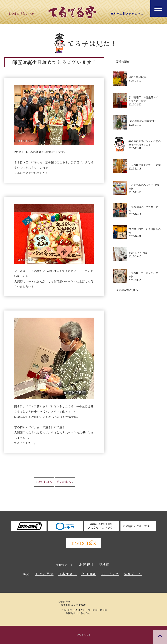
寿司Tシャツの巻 (138, 253)
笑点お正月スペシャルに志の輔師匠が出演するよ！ (145, 143)
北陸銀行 (87, 564)
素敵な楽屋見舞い (138, 77)
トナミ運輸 (44, 574)
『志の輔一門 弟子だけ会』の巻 (145, 275)
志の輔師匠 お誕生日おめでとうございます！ (145, 99)
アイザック (110, 574)
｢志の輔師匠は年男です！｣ (143, 121)
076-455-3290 (76, 610)
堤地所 (104, 564)
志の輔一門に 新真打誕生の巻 (145, 231)
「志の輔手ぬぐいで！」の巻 (145, 165)
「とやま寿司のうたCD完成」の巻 (145, 187)
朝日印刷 (89, 574)
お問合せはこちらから (78, 613)
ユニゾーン (133, 574)
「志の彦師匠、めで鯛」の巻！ (143, 209)
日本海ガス (67, 574)
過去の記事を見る (127, 290)
